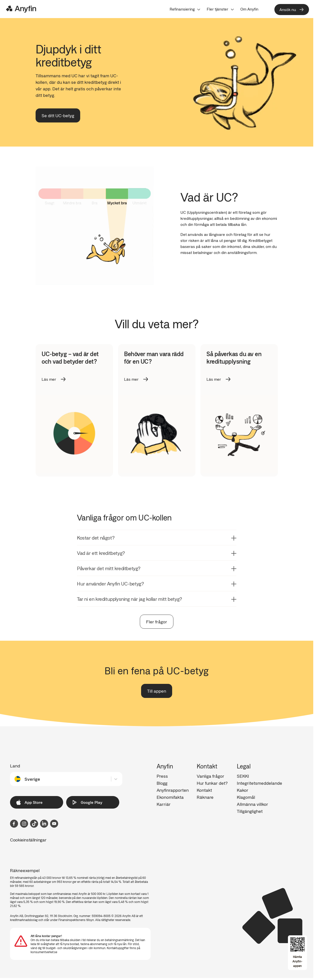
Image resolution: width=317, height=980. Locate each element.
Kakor (243, 790)
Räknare (205, 797)
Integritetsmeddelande (259, 783)
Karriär (164, 804)
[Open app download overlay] (297, 953)
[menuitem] (185, 9)
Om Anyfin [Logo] (249, 9)
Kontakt (204, 790)
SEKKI (243, 776)
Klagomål (246, 797)
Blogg (162, 783)
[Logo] (21, 9)
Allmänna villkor (252, 804)
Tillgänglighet (250, 811)
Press (162, 776)
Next (281, 410)
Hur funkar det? (212, 783)
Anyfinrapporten (173, 790)
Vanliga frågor (210, 776)
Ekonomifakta (170, 797)
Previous (32, 410)
